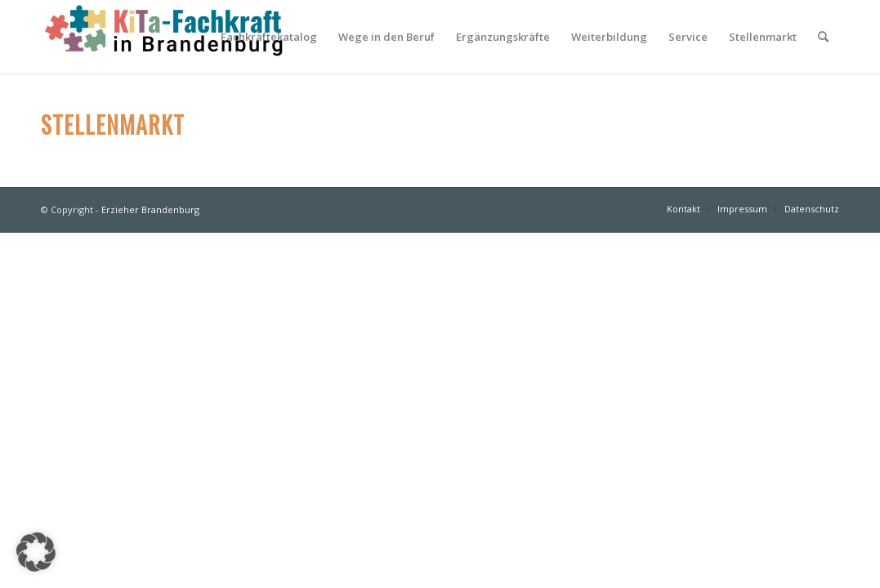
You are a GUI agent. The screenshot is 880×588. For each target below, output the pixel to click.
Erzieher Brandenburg (150, 209)
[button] (36, 552)
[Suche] (823, 37)
